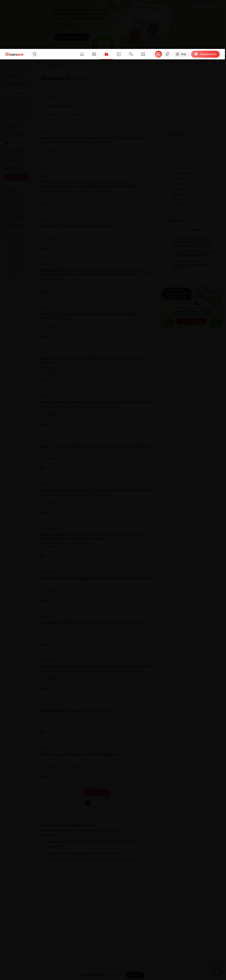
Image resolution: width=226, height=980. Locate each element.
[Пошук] (35, 54)
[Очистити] (213, 98)
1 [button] (88, 803)
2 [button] (94, 803)
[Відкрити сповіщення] (167, 54)
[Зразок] (76, 150)
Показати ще (97, 793)
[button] (114, 803)
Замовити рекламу (204, 6)
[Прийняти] (135, 975)
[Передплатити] (205, 54)
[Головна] (40, 65)
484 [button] (106, 803)
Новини (182, 230)
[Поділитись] (141, 161)
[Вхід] (181, 54)
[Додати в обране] (150, 161)
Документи (196, 230)
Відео (171, 230)
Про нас (11, 275)
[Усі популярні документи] (192, 277)
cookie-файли (114, 975)
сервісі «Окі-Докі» (113, 830)
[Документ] (52, 150)
